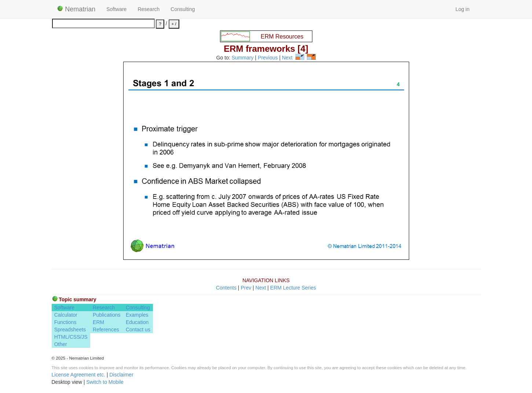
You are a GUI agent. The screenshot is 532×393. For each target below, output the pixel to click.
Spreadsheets (70, 330)
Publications (107, 315)
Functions (65, 322)
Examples (137, 315)
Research (148, 9)
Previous (268, 58)
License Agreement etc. (78, 375)
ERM (98, 322)
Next (287, 58)
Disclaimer (121, 375)
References (106, 330)
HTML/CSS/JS (71, 337)
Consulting (183, 9)
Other (61, 344)
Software (116, 9)
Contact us (138, 330)
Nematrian (76, 9)
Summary (243, 58)
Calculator (66, 315)
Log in (462, 9)
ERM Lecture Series (293, 288)
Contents (226, 288)
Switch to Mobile (105, 382)
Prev (246, 288)
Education (137, 322)
